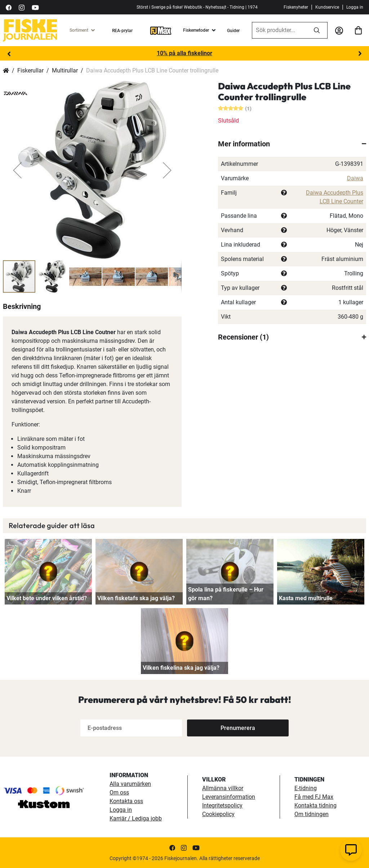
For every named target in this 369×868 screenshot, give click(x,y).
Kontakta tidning (315, 805)
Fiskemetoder (196, 30)
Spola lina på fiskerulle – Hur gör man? (226, 594)
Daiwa (355, 178)
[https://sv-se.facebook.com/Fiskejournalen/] (9, 7)
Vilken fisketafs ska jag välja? (136, 598)
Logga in (355, 7)
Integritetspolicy (222, 805)
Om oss (119, 792)
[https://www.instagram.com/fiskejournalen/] (22, 7)
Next (360, 54)
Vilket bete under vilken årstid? (47, 598)
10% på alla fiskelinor (184, 53)
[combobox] (279, 30)
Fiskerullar (30, 70)
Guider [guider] (233, 31)
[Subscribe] (238, 728)
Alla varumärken (130, 784)
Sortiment (79, 30)
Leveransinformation (229, 797)
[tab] (292, 144)
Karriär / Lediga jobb (136, 818)
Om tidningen (312, 814)
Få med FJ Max (314, 797)
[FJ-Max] (161, 30)
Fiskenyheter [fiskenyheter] (296, 7)
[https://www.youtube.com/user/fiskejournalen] (35, 7)
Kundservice (327, 7)
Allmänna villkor (223, 788)
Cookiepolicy (218, 814)
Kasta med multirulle (306, 598)
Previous (9, 54)
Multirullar (65, 70)
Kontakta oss (126, 801)
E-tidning (306, 788)
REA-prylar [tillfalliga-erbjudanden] (122, 31)
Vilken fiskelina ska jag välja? (181, 668)
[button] (17, 170)
